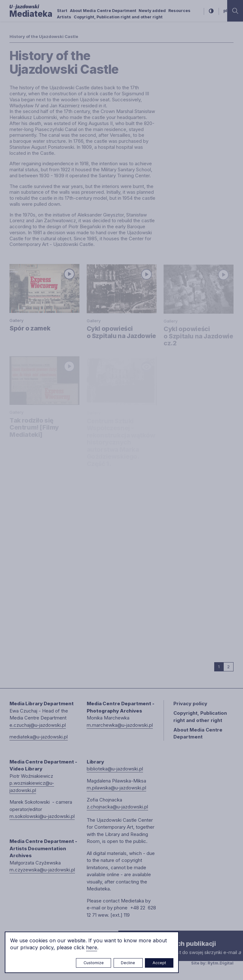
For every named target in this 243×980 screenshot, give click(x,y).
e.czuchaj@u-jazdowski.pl (38, 725)
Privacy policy (190, 704)
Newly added (152, 11)
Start (62, 11)
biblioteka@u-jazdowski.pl (115, 769)
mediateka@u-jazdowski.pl (39, 737)
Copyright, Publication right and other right (118, 17)
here (92, 947)
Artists (64, 17)
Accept (159, 963)
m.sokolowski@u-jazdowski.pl (42, 816)
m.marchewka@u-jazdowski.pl (120, 725)
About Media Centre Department (103, 11)
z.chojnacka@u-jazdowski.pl (117, 807)
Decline (128, 963)
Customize (94, 963)
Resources (179, 11)
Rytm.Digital (221, 963)
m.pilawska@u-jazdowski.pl (116, 788)
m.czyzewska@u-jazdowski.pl (42, 870)
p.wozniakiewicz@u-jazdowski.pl (32, 787)
